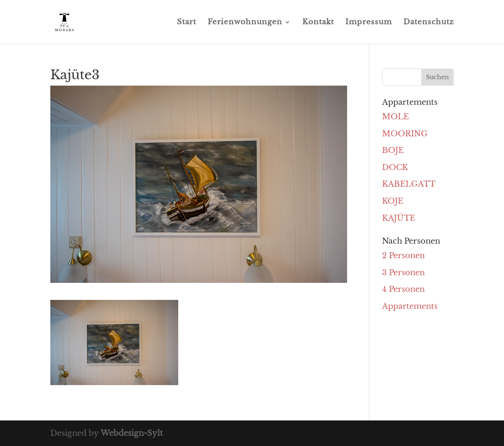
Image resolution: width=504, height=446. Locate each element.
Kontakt (318, 23)
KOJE (393, 201)
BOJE (393, 150)
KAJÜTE (399, 218)
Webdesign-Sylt (132, 433)
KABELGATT (409, 184)
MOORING (405, 134)
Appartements (410, 306)
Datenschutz (429, 23)
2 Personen (403, 256)
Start (187, 23)
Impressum (369, 23)
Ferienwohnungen (245, 23)
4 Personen (403, 289)
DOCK (395, 167)
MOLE (395, 117)
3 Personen (403, 273)
